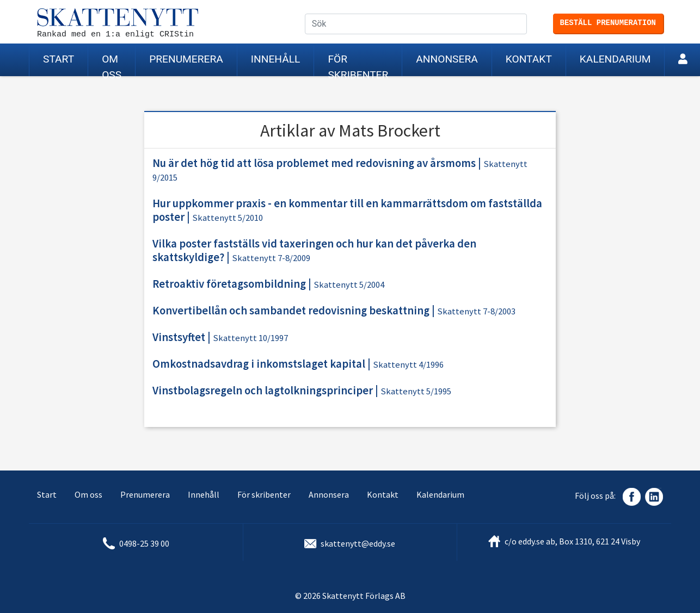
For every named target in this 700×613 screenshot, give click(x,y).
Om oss (112, 64)
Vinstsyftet (179, 337)
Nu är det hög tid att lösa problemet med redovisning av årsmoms (314, 163)
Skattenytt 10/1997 (250, 338)
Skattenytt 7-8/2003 (476, 311)
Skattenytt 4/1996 (408, 365)
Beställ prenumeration (608, 23)
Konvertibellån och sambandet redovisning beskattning (291, 311)
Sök (527, 24)
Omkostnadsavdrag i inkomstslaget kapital (259, 364)
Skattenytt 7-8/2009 (271, 258)
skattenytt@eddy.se (358, 543)
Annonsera (447, 59)
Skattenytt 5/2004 (349, 285)
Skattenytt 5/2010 (228, 218)
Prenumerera (186, 59)
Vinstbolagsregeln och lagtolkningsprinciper (263, 391)
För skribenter (358, 64)
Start (59, 59)
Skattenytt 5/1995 (416, 391)
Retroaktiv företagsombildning (229, 284)
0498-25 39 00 (144, 543)
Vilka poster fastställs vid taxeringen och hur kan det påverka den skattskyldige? (314, 250)
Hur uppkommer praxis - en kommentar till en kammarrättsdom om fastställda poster (347, 210)
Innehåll (276, 59)
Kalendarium (615, 59)
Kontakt (529, 59)
